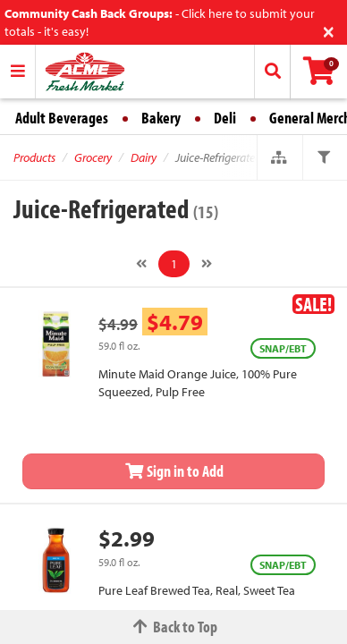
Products (34, 157)
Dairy (144, 157)
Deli (225, 118)
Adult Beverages (62, 118)
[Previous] (141, 264)
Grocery (93, 157)
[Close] (329, 30)
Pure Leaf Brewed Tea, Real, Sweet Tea (197, 590)
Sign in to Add (173, 471)
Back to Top (173, 627)
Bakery (161, 118)
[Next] (207, 264)
